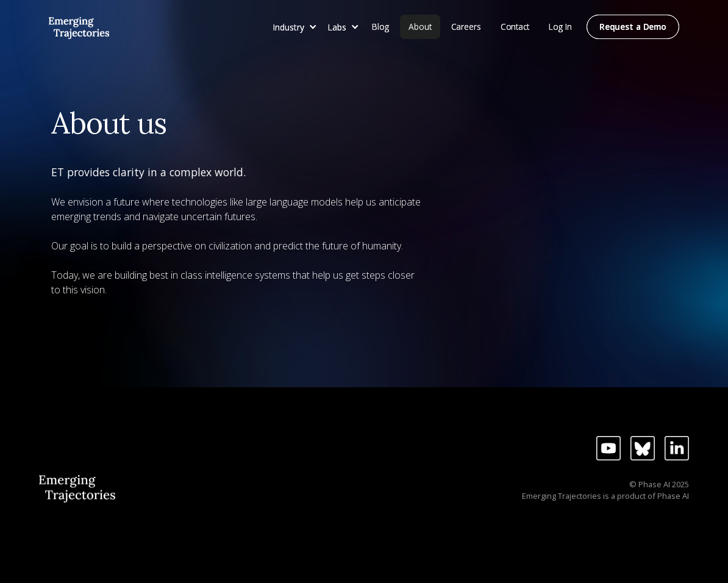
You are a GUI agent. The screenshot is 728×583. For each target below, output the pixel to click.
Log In (560, 27)
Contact (515, 27)
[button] (293, 27)
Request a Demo (633, 27)
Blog (380, 27)
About (420, 27)
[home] (79, 26)
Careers (466, 27)
